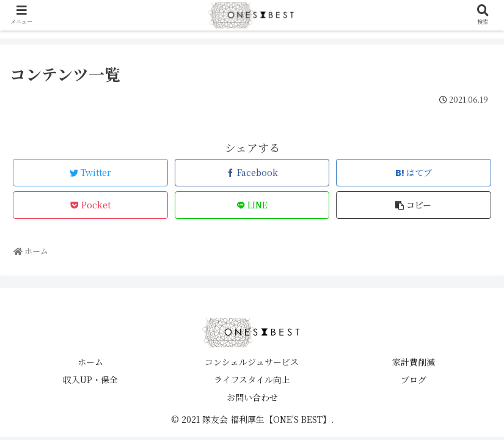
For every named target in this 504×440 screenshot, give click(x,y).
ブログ (414, 380)
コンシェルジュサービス (252, 362)
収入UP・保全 (90, 380)
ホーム (90, 362)
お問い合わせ (252, 397)
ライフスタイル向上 (252, 380)
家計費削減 (414, 362)
